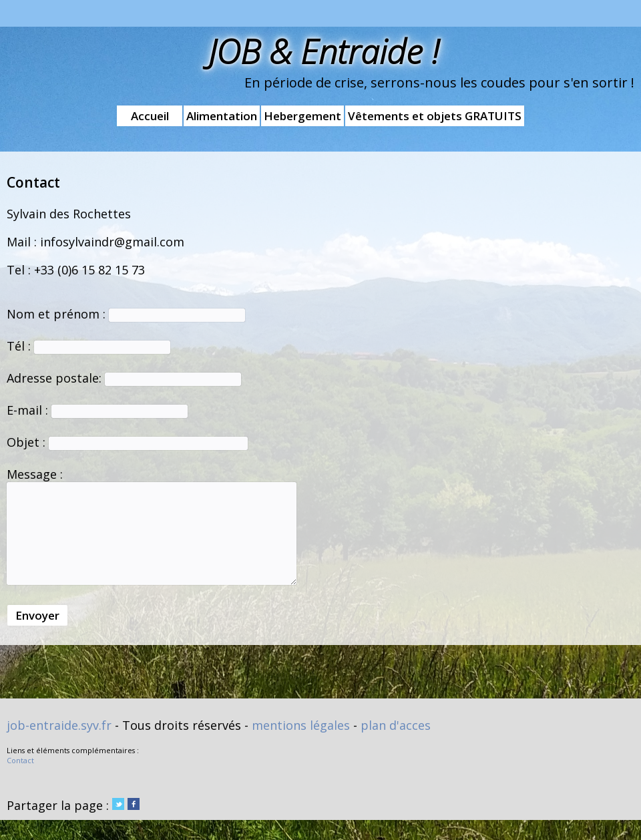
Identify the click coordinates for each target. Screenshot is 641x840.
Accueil (150, 116)
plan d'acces (396, 725)
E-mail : (97, 410)
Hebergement (302, 116)
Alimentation (222, 116)
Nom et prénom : (126, 314)
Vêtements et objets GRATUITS (435, 116)
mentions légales (301, 725)
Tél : (88, 346)
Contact (20, 760)
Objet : (127, 442)
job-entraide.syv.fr (59, 725)
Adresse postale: (124, 378)
